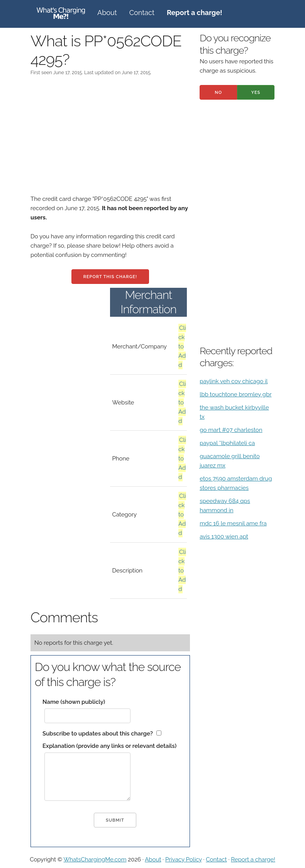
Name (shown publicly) (74, 702)
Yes (256, 93)
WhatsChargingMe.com (95, 860)
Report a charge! (253, 860)
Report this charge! (110, 277)
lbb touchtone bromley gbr (236, 394)
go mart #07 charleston (231, 430)
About (107, 13)
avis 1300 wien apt (224, 537)
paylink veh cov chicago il (234, 381)
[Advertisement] (110, 140)
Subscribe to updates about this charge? (98, 734)
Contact (142, 13)
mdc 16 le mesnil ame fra (233, 523)
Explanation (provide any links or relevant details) (109, 746)
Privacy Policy (184, 860)
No (218, 93)
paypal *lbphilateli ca (227, 443)
